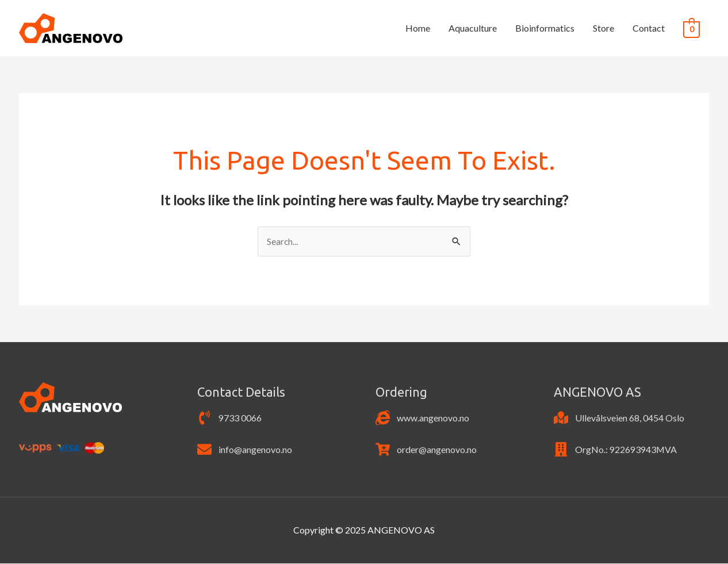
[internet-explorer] (422, 418)
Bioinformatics (545, 28)
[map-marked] (619, 418)
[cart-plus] (426, 450)
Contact (649, 28)
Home (418, 28)
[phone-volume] (229, 418)
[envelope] (245, 450)
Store (604, 28)
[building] (616, 450)
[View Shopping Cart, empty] (691, 28)
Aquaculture (473, 28)
